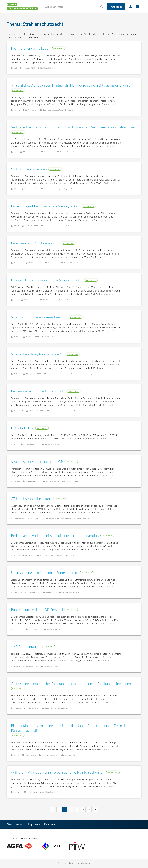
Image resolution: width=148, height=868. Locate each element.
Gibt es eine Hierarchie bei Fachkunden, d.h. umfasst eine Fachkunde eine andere (72, 684)
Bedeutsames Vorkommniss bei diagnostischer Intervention (55, 536)
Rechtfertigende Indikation (31, 48)
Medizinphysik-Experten (87, 374)
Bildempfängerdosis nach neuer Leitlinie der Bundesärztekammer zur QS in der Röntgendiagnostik (70, 728)
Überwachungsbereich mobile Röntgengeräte (45, 573)
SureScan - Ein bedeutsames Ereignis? (39, 317)
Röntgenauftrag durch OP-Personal (37, 610)
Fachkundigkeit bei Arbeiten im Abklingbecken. (46, 206)
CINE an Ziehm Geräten (29, 169)
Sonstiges (86, 518)
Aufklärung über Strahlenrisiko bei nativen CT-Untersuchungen (58, 772)
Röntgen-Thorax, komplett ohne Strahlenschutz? (47, 280)
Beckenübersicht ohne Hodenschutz (38, 391)
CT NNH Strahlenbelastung (31, 499)
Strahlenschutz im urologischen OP (37, 462)
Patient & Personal (66, 110)
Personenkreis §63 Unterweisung (36, 243)
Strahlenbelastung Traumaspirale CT (38, 354)
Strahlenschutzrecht (48, 68)
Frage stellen (116, 7)
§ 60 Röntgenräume (26, 647)
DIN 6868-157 (22, 428)
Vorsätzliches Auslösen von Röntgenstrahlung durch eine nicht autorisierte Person (72, 85)
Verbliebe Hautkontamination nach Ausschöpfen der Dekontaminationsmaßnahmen (73, 127)
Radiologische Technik (69, 189)
